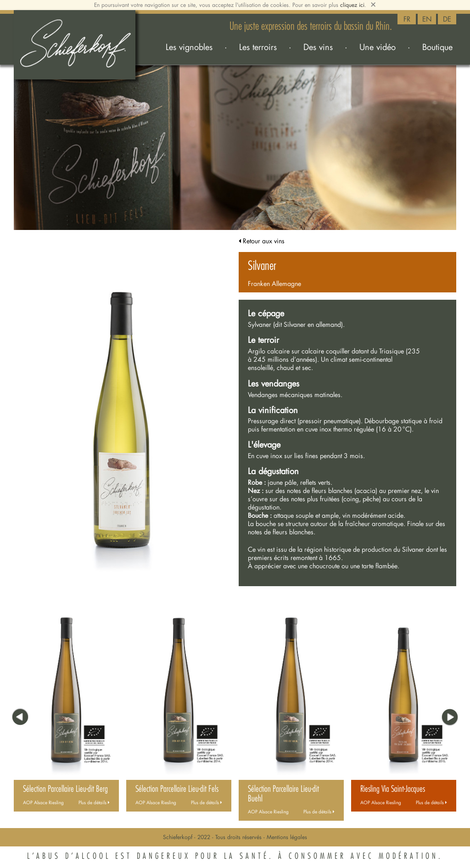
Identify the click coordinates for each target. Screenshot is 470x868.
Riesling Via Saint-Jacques (393, 789)
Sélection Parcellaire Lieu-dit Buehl (283, 794)
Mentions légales (287, 837)
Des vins (318, 47)
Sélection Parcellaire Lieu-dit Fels (177, 789)
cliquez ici (352, 5)
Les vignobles (189, 47)
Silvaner (262, 266)
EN (427, 19)
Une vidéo (378, 47)
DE (447, 19)
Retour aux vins (262, 241)
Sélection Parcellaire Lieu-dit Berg (65, 789)
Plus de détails (94, 803)
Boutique (437, 47)
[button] (19, 715)
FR (407, 19)
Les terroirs (258, 47)
